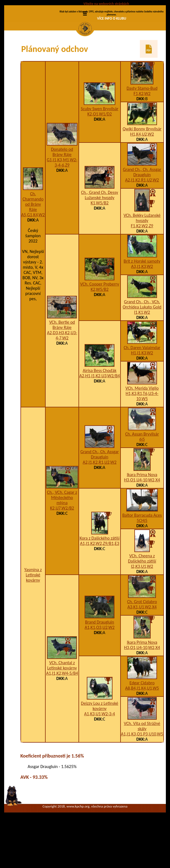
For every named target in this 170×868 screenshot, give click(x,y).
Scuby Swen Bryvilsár (100, 145)
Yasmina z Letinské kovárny (33, 611)
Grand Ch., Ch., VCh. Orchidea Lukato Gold (142, 341)
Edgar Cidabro (142, 719)
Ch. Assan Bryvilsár (142, 470)
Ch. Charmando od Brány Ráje (33, 238)
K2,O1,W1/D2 (100, 150)
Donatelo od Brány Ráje (62, 188)
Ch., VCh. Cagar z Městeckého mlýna (62, 534)
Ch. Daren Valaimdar (142, 384)
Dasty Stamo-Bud (142, 125)
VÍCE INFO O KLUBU (112, 18)
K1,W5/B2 (100, 239)
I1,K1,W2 (142, 349)
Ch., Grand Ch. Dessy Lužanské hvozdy (100, 231)
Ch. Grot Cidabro (142, 638)
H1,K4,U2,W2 (142, 171)
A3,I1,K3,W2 (142, 303)
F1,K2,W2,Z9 (142, 262)
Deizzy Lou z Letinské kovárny (100, 742)
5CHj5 (142, 557)
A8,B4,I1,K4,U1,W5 (142, 725)
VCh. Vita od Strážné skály (142, 763)
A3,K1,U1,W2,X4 (142, 643)
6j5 (142, 476)
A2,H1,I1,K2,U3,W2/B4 (100, 412)
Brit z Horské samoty (142, 298)
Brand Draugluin (100, 658)
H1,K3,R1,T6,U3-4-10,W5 (142, 432)
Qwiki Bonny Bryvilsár (142, 165)
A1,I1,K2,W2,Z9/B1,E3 (100, 580)
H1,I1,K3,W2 (142, 389)
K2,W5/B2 (100, 326)
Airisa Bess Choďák (100, 407)
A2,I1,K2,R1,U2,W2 (142, 216)
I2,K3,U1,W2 (142, 603)
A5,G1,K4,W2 (33, 251)
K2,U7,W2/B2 (62, 544)
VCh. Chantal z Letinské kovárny (62, 701)
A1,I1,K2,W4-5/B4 (62, 709)
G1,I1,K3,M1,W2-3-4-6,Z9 (62, 199)
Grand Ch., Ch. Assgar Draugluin (142, 209)
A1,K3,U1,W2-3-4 (100, 750)
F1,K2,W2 (142, 130)
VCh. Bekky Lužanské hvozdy (142, 254)
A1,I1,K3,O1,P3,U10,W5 (142, 770)
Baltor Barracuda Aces (142, 552)
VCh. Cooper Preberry (100, 320)
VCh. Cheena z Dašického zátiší (142, 595)
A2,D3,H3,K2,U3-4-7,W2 (62, 371)
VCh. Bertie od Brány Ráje (62, 361)
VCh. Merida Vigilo (142, 425)
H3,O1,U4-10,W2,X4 (142, 516)
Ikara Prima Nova (142, 511)
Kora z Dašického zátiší (100, 575)
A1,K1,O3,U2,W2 (100, 663)
